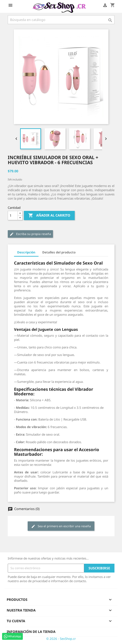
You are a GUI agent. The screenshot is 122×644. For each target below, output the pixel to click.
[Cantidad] (13, 216)
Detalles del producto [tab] (59, 252)
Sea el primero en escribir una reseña (61, 526)
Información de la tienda (31, 632)
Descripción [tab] (26, 252)
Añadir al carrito (49, 216)
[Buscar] (61, 20)
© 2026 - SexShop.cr (61, 639)
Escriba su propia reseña (30, 234)
